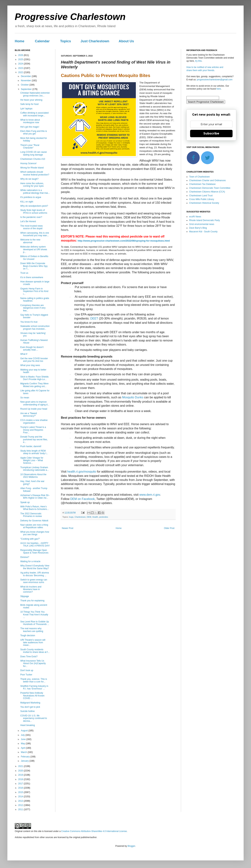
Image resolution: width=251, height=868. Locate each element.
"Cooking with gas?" (30, 539)
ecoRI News (195, 217)
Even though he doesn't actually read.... (32, 348)
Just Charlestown (95, 41)
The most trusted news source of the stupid (31, 227)
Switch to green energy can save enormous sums (34, 581)
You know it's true (29, 322)
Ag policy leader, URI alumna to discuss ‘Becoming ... (35, 574)
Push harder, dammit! (31, 446)
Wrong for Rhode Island (32, 168)
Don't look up (27, 670)
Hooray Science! (28, 163)
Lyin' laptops (26, 109)
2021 (21, 766)
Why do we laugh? (29, 179)
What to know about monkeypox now (30, 121)
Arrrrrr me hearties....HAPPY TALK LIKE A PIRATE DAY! (35, 544)
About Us (126, 41)
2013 (21, 801)
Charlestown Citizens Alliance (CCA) (207, 192)
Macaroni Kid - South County (203, 232)
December (26, 76)
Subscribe (211, 133)
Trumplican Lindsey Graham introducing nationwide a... (35, 469)
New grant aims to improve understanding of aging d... (35, 403)
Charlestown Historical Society (204, 203)
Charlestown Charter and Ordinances (207, 180)
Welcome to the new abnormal (30, 241)
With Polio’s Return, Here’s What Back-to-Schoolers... (35, 508)
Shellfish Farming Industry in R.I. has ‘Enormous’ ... (34, 687)
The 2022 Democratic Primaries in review (31, 515)
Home (20, 41)
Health (95, 517)
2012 (21, 805)
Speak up (25, 502)
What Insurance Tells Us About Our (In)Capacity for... (33, 663)
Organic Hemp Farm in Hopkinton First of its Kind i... (34, 291)
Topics (66, 41)
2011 (21, 809)
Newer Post (68, 528)
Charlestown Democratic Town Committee (210, 188)
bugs (71, 517)
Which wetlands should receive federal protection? (35, 173)
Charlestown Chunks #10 (33, 159)
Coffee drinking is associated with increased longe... (34, 114)
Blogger (131, 846)
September (27, 89)
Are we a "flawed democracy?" (29, 415)
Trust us (24, 273)
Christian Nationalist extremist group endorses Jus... (35, 94)
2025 (21, 59)
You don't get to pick (30, 707)
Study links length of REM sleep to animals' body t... (34, 452)
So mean (25, 398)
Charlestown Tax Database (202, 184)
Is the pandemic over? (31, 217)
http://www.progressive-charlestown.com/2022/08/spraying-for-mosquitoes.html (124, 241)
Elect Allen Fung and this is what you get (34, 132)
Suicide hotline (27, 711)
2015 (21, 792)
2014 (21, 797)
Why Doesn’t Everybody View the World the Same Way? (35, 567)
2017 (21, 784)
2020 (21, 771)
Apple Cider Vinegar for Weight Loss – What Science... (32, 461)
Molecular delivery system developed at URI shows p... (34, 249)
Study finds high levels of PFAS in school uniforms (34, 211)
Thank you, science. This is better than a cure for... (34, 680)
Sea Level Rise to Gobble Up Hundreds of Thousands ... (35, 623)
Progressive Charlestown (70, 17)
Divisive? (25, 557)
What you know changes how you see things (35, 533)
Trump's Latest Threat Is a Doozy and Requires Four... (33, 430)
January (25, 761)
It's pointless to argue (31, 197)
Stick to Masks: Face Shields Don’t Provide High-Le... (34, 378)
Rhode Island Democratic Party (204, 220)
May (23, 744)
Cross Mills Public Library (202, 199)
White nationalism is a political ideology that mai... (35, 192)
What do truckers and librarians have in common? (31, 589)
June (24, 739)
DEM (89, 517)
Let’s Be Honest (28, 221)
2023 (21, 68)
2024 (21, 64)
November (26, 81)
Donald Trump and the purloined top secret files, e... (34, 439)
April (23, 748)
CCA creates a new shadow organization (34, 421)
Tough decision (28, 635)
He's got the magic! (30, 127)
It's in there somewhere (32, 277)
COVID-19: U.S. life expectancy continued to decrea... (34, 718)
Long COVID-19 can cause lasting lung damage (33, 153)
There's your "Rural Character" (30, 146)
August (25, 731)
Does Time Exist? (29, 657)
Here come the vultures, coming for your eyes (32, 185)
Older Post (169, 528)
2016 (21, 788)
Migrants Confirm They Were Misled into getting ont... (34, 385)
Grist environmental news (202, 224)
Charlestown (80, 517)
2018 (21, 779)
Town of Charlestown (199, 177)
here (219, 89)
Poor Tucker (26, 675)
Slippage (25, 596)
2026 (21, 55)
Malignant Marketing (30, 703)
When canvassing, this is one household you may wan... (35, 234)
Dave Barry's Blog (198, 228)
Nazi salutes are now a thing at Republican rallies (34, 526)
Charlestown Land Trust (201, 196)
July (23, 735)
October (25, 85)
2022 (21, 72)
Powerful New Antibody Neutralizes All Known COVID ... (32, 696)
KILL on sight (27, 202)
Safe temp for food (29, 104)
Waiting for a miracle (30, 561)
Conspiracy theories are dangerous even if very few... (33, 308)
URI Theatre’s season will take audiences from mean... (33, 643)
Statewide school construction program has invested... (35, 327)
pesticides (104, 517)
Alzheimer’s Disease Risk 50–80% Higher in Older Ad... (35, 497)
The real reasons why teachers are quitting (32, 630)
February (26, 757)
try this (198, 61)
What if (24, 354)
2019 (21, 775)
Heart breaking (28, 725)
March (24, 752)
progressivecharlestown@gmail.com (215, 80)
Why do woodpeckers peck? (34, 206)
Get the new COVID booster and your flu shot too (34, 360)
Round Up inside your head (34, 409)
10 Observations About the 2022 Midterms (33, 476)
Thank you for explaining (32, 601)
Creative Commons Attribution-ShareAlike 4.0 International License (94, 831)
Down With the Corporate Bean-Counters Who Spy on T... (34, 266)
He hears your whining (31, 100)
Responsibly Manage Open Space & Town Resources (34, 551)
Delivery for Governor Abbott (34, 521)
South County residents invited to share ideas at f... (35, 651)
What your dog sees (30, 365)
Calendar (42, 41)
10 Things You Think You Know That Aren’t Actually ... (34, 615)
